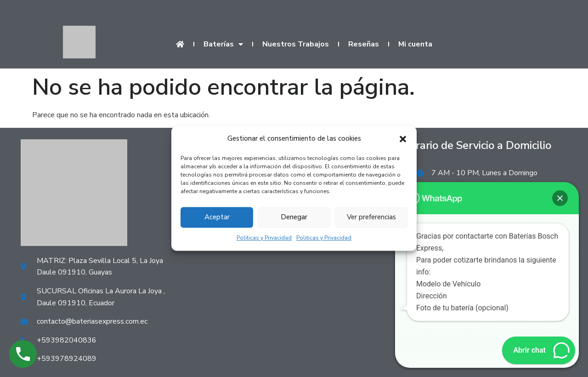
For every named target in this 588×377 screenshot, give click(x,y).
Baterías (223, 44)
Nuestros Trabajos (296, 44)
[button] (403, 139)
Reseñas (364, 44)
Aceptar (217, 217)
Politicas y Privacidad (264, 238)
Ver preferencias (371, 217)
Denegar (294, 217)
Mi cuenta (415, 44)
